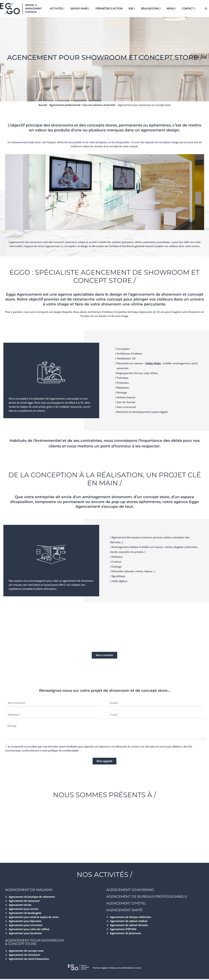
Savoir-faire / (80, 9)
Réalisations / (151, 9)
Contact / (189, 9)
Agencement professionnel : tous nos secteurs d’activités (82, 105)
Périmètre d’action (109, 9)
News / (171, 9)
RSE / (132, 9)
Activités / (57, 9)
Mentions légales (100, 969)
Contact (138, 969)
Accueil (43, 105)
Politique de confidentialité (121, 969)
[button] (206, 9)
